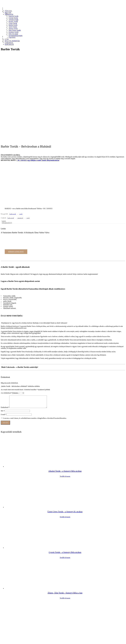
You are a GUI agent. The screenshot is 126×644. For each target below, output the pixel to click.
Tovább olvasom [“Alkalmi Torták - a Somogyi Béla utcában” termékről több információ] (65, 391)
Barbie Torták (12, 22)
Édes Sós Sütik (13, 31)
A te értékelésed (6, 305)
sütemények (20, 130)
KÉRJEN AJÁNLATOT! (16, 164)
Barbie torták (13, 126)
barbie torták (11, 130)
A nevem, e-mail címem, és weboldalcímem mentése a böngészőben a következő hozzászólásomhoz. (35, 333)
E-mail (4, 329)
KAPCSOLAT (8, 42)
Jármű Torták (12, 24)
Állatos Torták (12, 26)
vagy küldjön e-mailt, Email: (31, 73)
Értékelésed (5, 322)
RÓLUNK (7, 10)
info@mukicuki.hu (53, 73)
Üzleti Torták (12, 20)
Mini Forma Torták (14, 27)
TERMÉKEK (8, 12)
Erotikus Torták (13, 29)
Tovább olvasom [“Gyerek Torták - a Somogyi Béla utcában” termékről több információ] (65, 472)
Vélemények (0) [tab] (7, 135)
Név (3, 326)
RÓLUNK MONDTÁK (11, 38)
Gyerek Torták (12, 15)
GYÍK (6, 36)
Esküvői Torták (13, 13)
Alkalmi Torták (13, 17)
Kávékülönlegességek (15, 33)
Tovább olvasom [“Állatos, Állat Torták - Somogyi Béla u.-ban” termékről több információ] (65, 513)
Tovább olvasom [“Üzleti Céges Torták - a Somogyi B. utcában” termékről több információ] (65, 432)
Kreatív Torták (12, 19)
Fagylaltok (11, 35)
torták (21, 126)
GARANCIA (8, 40)
